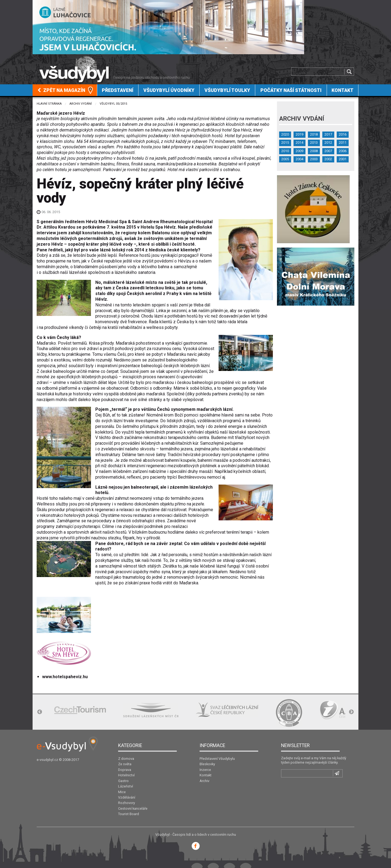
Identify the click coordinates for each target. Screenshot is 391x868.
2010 (285, 151)
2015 (285, 142)
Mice (122, 792)
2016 (343, 134)
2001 (343, 159)
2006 (343, 151)
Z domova (126, 759)
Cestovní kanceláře (133, 808)
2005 (285, 159)
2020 (285, 134)
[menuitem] (65, 90)
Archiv (204, 781)
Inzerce (205, 770)
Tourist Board (129, 814)
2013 (314, 142)
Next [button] (351, 712)
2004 (299, 159)
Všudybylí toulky (227, 90)
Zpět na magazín (61, 90)
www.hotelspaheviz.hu (65, 677)
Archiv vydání (81, 104)
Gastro (123, 781)
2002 (328, 159)
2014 (299, 142)
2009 (299, 151)
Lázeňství (126, 786)
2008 (314, 151)
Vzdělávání (127, 797)
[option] (80, 710)
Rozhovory (127, 803)
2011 (343, 142)
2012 (328, 142)
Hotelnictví (126, 775)
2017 (328, 134)
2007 (328, 151)
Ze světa (125, 764)
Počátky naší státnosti (291, 90)
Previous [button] (40, 712)
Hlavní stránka (49, 104)
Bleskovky (207, 764)
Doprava (125, 770)
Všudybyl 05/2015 (113, 104)
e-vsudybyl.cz (47, 760)
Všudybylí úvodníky (169, 90)
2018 (314, 134)
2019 (299, 134)
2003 (314, 159)
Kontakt (343, 90)
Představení (118, 90)
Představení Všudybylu (217, 759)
